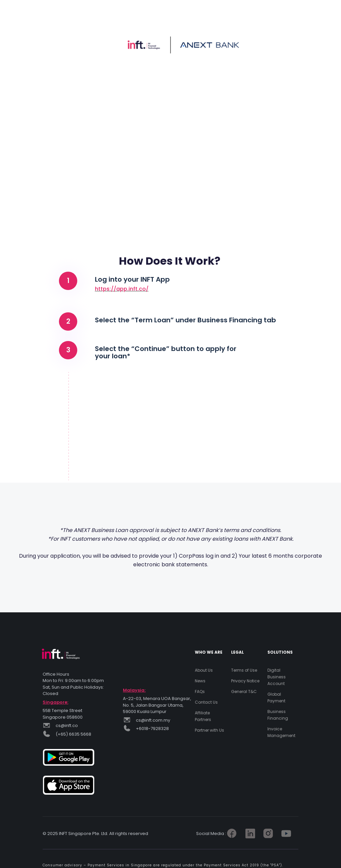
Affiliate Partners (203, 716)
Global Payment (276, 697)
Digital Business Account (277, 677)
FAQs (200, 691)
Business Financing (278, 715)
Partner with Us (209, 730)
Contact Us (206, 702)
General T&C (244, 691)
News (200, 681)
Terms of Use (244, 670)
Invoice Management (281, 732)
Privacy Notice (245, 681)
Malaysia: (134, 690)
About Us (204, 670)
